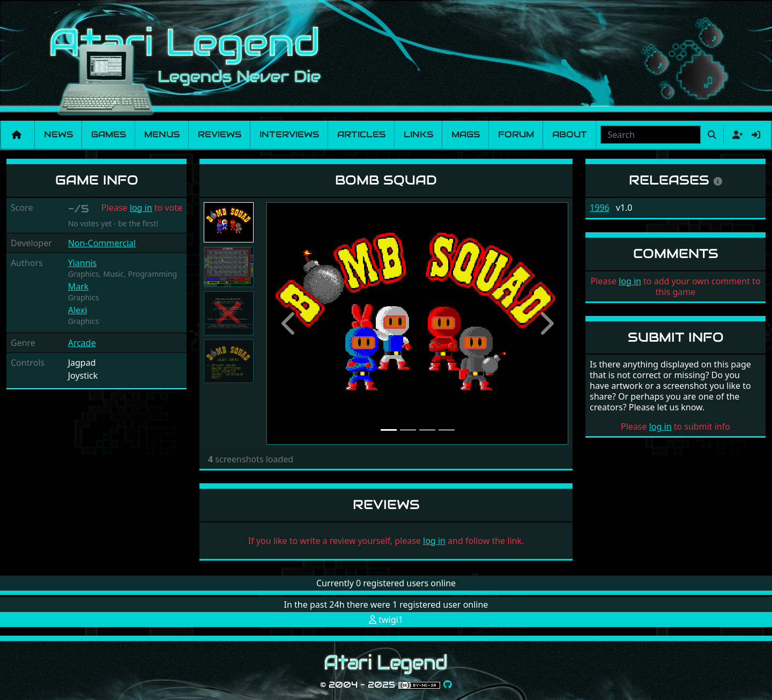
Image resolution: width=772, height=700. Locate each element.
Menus (162, 134)
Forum (516, 134)
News (58, 134)
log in (141, 208)
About (570, 134)
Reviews (220, 134)
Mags (466, 134)
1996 (600, 208)
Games (109, 134)
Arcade (82, 343)
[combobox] (651, 135)
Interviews (289, 134)
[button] (289, 323)
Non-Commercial (102, 243)
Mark (79, 286)
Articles (361, 134)
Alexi (78, 310)
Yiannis (83, 263)
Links (418, 134)
